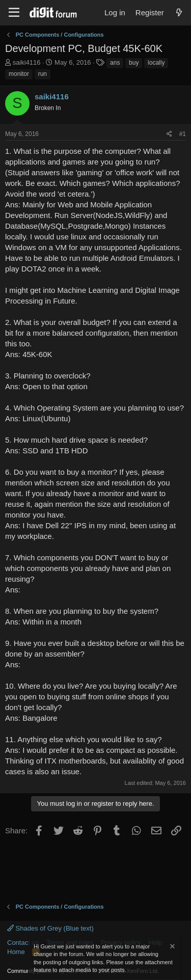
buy (134, 63)
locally (156, 63)
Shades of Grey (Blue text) (50, 928)
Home (16, 952)
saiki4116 (27, 62)
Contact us (23, 943)
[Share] (169, 134)
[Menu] (14, 13)
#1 (183, 134)
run (43, 74)
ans (115, 63)
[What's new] (179, 12)
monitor (19, 74)
